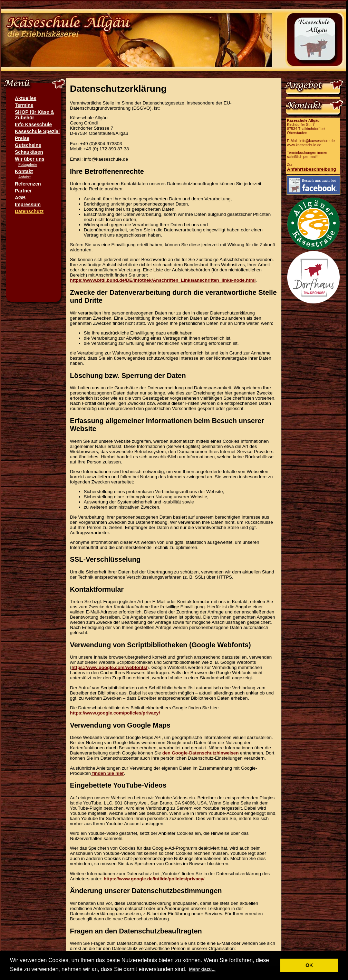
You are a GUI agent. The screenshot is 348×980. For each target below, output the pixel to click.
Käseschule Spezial (37, 131)
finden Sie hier (107, 773)
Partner (23, 191)
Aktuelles (26, 98)
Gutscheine (28, 145)
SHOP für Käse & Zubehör (34, 115)
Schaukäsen (29, 152)
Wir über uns (30, 159)
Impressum (28, 204)
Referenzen (28, 184)
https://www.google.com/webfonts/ (109, 667)
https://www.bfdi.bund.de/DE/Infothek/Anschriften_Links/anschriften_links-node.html (163, 280)
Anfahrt (24, 177)
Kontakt (24, 171)
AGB (20, 198)
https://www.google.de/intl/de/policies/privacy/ (154, 879)
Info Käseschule (33, 124)
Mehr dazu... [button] (202, 969)
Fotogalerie (28, 164)
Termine (24, 105)
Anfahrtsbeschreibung (311, 169)
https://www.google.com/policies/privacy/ (115, 713)
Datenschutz (29, 211)
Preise (22, 138)
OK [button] (309, 965)
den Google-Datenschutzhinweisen (200, 753)
